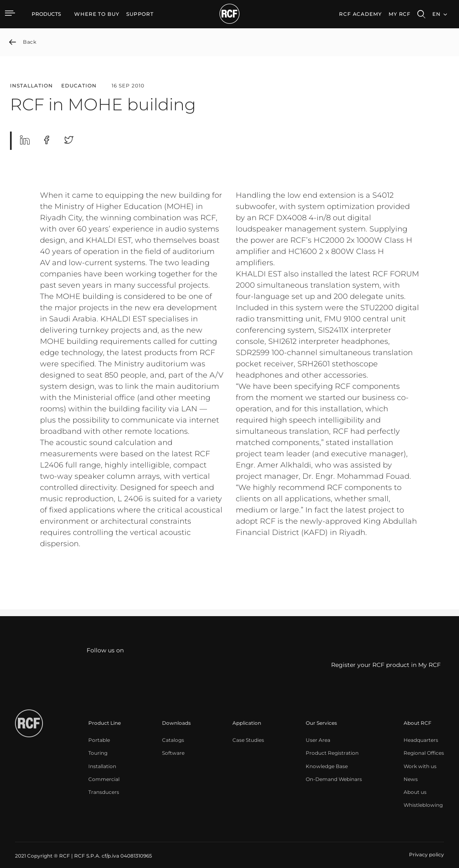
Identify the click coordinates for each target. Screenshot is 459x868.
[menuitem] (97, 14)
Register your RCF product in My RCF (386, 665)
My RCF (400, 14)
